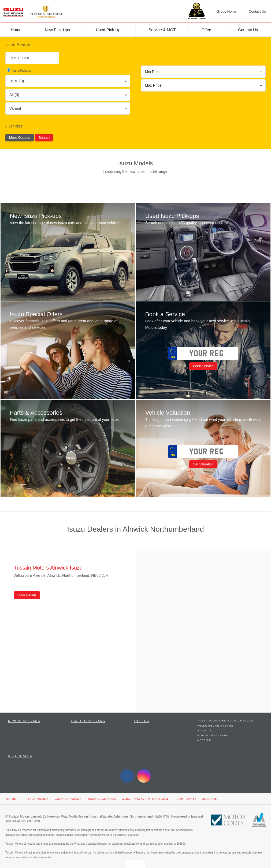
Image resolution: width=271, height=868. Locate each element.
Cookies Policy (68, 795)
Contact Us (248, 30)
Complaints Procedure (197, 795)
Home (16, 30)
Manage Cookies (102, 795)
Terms (11, 795)
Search (44, 138)
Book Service (202, 364)
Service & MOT (162, 30)
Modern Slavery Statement (146, 795)
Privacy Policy (35, 795)
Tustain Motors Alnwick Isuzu (225, 717)
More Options (20, 138)
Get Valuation (202, 461)
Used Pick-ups (109, 30)
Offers (207, 30)
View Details (27, 591)
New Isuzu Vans (24, 717)
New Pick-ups (57, 30)
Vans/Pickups (18, 70)
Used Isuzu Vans (88, 717)
